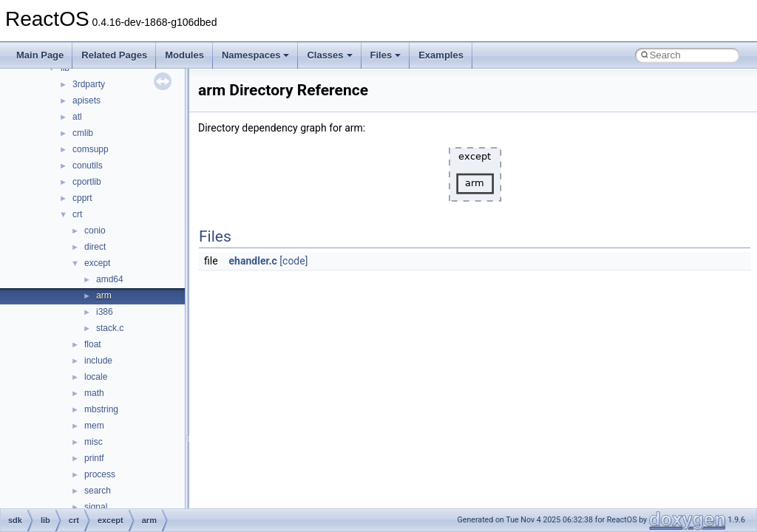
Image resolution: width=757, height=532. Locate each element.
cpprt (82, 198)
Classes (329, 55)
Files (386, 55)
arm (104, 296)
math (94, 393)
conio (95, 231)
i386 (105, 312)
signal (96, 507)
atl (77, 117)
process (100, 474)
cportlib (87, 182)
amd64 (110, 279)
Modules (184, 55)
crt (77, 214)
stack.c (110, 328)
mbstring (101, 409)
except (97, 263)
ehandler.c (253, 261)
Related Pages (114, 55)
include (98, 361)
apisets (86, 100)
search (98, 491)
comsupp (91, 149)
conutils (88, 166)
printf (94, 458)
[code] (293, 261)
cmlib (83, 133)
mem (94, 426)
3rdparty (89, 84)
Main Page (40, 55)
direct (95, 247)
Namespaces (256, 55)
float (93, 344)
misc (94, 442)
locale (96, 377)
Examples (441, 55)
